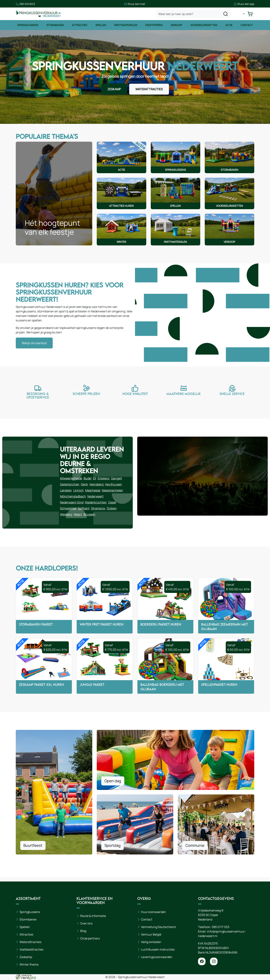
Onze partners (90, 938)
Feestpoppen (154, 25)
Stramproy (98, 508)
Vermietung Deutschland (158, 927)
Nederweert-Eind (72, 502)
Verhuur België (151, 934)
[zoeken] (226, 14)
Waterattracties (30, 942)
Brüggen (89, 514)
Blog (83, 931)
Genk (84, 484)
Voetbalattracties (31, 949)
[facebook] (202, 961)
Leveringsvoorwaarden (157, 957)
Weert (78, 514)
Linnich (78, 490)
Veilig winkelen (151, 942)
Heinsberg (96, 484)
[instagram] (214, 961)
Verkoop (176, 25)
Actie (229, 25)
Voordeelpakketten (204, 25)
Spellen (101, 25)
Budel (88, 478)
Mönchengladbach (73, 496)
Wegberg (66, 514)
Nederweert (95, 496)
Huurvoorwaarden (153, 912)
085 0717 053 (220, 927)
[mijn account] (241, 14)
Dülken (112, 508)
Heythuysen (113, 484)
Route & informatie (93, 916)
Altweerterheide (71, 478)
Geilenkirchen (70, 484)
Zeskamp (26, 957)
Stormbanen (55, 25)
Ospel (112, 502)
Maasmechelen (112, 490)
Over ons (86, 923)
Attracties (80, 25)
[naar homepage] (38, 14)
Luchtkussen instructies (158, 949)
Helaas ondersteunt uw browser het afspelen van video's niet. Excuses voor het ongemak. (196, 315)
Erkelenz (104, 478)
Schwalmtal (68, 508)
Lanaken (66, 490)
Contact (247, 25)
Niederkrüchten (96, 502)
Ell (95, 478)
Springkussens (28, 25)
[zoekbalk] (193, 14)
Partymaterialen (126, 25)
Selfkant (84, 508)
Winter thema (29, 964)
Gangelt (116, 478)
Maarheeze (93, 490)
